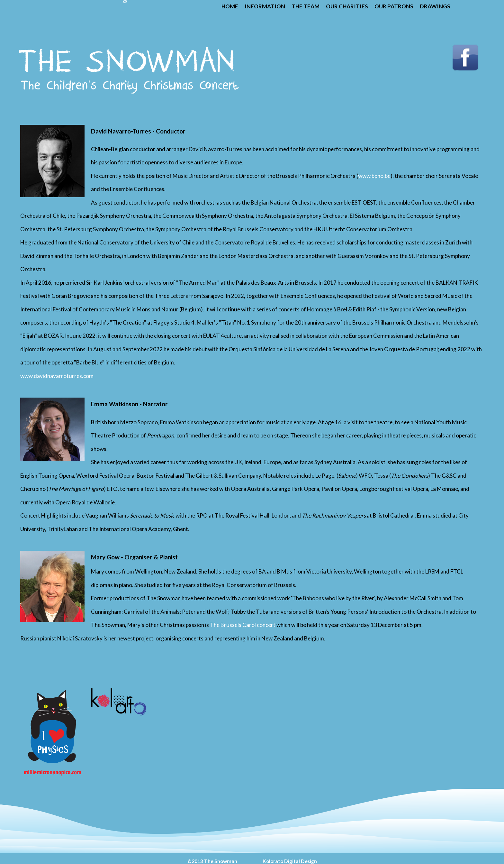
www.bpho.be (374, 176)
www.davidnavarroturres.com (57, 376)
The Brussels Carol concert (243, 625)
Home (230, 6)
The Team (306, 6)
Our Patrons (394, 6)
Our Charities (347, 6)
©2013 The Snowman (213, 861)
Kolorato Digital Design (290, 861)
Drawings (435, 6)
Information (265, 6)
